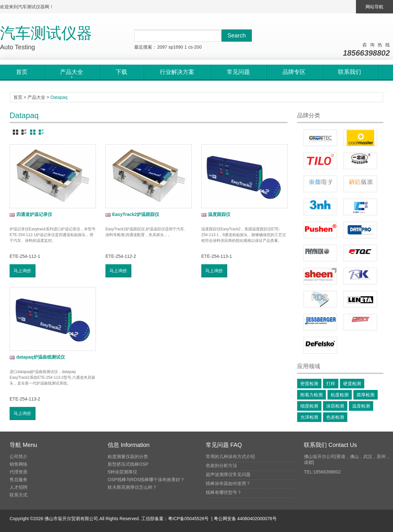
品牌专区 (294, 72)
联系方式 (19, 495)
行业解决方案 (177, 72)
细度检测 (309, 406)
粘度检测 (340, 395)
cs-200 (195, 47)
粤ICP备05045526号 (189, 519)
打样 (331, 384)
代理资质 (19, 472)
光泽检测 (309, 417)
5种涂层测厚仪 (122, 472)
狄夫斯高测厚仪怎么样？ (132, 487)
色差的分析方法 (221, 465)
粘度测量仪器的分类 (128, 457)
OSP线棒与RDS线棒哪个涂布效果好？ (146, 480)
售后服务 (19, 480)
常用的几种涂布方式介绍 (230, 457)
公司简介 (19, 457)
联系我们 (350, 72)
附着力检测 (312, 395)
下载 (121, 72)
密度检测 (309, 384)
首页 (22, 72)
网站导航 (374, 7)
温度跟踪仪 (216, 214)
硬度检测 (352, 384)
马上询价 (22, 271)
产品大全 (36, 97)
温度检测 (361, 406)
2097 (162, 47)
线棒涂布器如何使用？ (228, 483)
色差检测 (335, 417)
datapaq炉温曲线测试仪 (37, 357)
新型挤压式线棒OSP (128, 464)
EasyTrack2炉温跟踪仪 (132, 214)
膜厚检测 (366, 395)
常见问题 (238, 72)
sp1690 (176, 47)
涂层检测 (335, 406)
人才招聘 (19, 487)
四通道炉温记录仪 (31, 214)
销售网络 (19, 464)
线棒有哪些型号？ (224, 492)
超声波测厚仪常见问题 (228, 474)
